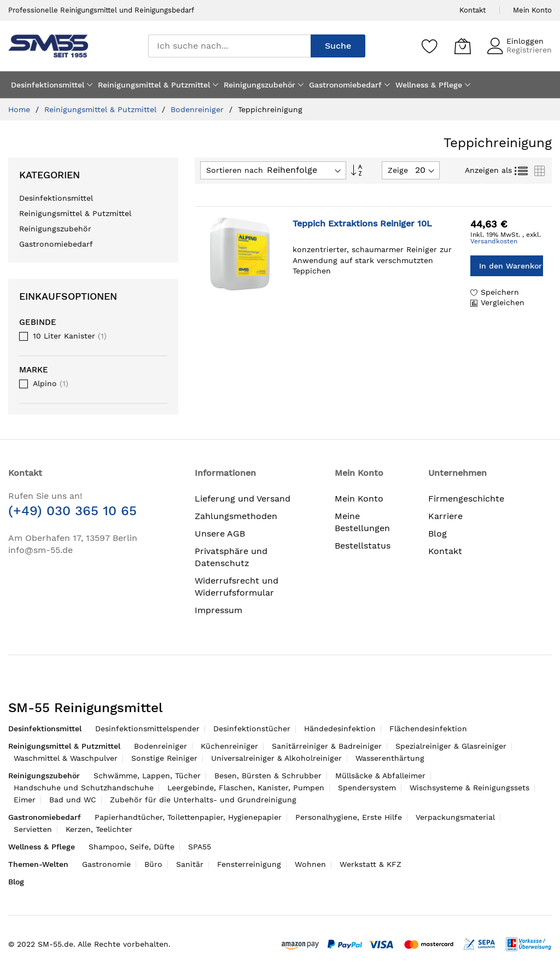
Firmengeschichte (466, 499)
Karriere (445, 516)
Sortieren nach (235, 170)
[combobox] (229, 46)
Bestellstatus (363, 546)
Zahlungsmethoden (236, 516)
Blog (437, 534)
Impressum (218, 610)
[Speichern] (430, 46)
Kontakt (472, 10)
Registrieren (529, 50)
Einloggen (525, 41)
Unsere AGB (220, 534)
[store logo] (48, 46)
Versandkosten (494, 241)
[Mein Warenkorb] (463, 46)
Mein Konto (532, 10)
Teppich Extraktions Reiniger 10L (362, 223)
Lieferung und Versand (243, 499)
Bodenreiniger (199, 109)
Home (21, 109)
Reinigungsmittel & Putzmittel (102, 109)
